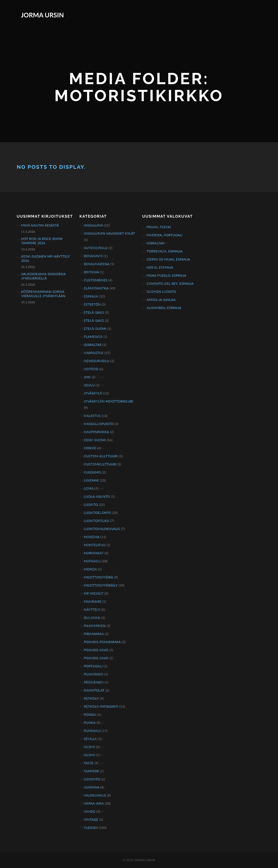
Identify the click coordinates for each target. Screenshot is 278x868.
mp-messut (94, 593)
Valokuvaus (95, 795)
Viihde (90, 811)
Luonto (91, 505)
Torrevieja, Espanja (165, 251)
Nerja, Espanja (160, 267)
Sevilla (90, 739)
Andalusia (93, 225)
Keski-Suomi (95, 440)
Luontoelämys (97, 513)
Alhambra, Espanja (164, 308)
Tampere (91, 771)
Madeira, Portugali (165, 235)
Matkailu (92, 561)
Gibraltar (93, 345)
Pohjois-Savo (96, 650)
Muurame (93, 601)
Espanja (91, 296)
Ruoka (90, 723)
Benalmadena (97, 264)
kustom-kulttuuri (101, 456)
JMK (87, 377)
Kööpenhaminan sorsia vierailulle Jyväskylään (43, 294)
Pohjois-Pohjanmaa (102, 642)
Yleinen (91, 828)
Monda (90, 569)
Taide (89, 763)
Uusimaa (92, 787)
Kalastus (92, 416)
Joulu (89, 385)
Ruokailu (92, 731)
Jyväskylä (93, 393)
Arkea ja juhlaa (161, 300)
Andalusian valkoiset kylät (109, 233)
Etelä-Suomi (95, 329)
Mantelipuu (95, 545)
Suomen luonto (162, 292)
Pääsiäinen (94, 682)
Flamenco (93, 337)
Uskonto (92, 779)
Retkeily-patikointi (101, 706)
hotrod (91, 369)
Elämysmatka (96, 288)
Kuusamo (92, 472)
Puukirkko (93, 674)
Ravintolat (94, 690)
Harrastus (94, 353)
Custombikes (96, 280)
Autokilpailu (96, 248)
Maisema (92, 537)
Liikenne (91, 480)
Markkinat (94, 553)
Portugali (93, 666)
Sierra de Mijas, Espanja (168, 259)
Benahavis (93, 256)
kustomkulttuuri (100, 464)
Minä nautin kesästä (40, 225)
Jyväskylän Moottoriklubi (109, 401)
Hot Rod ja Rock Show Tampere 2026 (42, 241)
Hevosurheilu (97, 361)
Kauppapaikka (96, 432)
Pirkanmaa (94, 634)
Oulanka (92, 618)
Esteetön (92, 304)
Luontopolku (96, 521)
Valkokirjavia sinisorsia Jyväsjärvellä (43, 276)
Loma (89, 488)
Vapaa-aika (94, 803)
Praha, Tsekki (159, 227)
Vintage (91, 820)
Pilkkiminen (95, 626)
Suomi (89, 747)
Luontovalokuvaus (102, 529)
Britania (91, 272)
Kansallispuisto (99, 424)
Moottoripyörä (98, 577)
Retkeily (91, 698)
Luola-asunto (97, 496)
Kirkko (90, 448)
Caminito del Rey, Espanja (170, 284)
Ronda (90, 715)
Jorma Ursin (42, 15)
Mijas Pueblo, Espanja (167, 275)
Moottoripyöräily (101, 585)
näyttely (92, 610)
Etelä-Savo (94, 312)
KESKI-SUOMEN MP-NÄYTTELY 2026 (45, 258)
